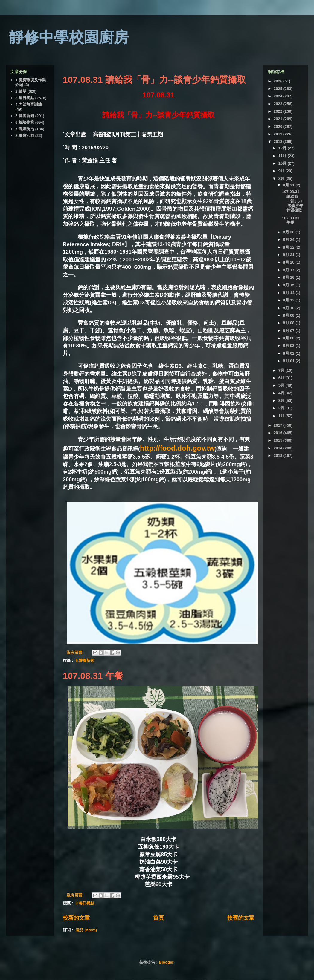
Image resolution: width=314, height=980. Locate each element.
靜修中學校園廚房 (69, 37)
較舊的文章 (241, 918)
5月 (282, 385)
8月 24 (289, 239)
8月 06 (289, 338)
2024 (279, 96)
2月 (282, 408)
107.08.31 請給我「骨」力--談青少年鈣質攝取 (154, 80)
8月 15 (289, 285)
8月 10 (289, 308)
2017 (279, 425)
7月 (282, 370)
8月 (282, 179)
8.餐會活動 (25, 135)
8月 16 (289, 277)
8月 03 (289, 346)
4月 (282, 393)
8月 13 (289, 300)
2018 (279, 141)
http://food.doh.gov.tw (177, 448)
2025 (279, 89)
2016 (279, 433)
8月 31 (289, 185)
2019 (279, 134)
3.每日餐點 (85, 903)
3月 (282, 401)
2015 (279, 440)
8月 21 (289, 255)
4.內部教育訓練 (29, 104)
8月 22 (289, 247)
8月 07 (289, 331)
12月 (283, 148)
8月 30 (289, 232)
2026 (279, 81)
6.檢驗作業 (25, 122)
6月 (282, 378)
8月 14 (289, 293)
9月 (282, 171)
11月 (283, 156)
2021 (279, 119)
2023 (279, 104)
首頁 (158, 918)
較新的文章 (76, 918)
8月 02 (289, 353)
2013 (279, 455)
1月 (282, 416)
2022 (279, 111)
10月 (283, 163)
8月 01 (289, 361)
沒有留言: (76, 652)
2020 (279, 127)
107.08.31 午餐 (93, 676)
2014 (279, 448)
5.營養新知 (85, 660)
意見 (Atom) (86, 930)
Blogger (166, 962)
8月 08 (289, 323)
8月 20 (289, 262)
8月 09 (289, 315)
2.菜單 (21, 91)
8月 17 (289, 270)
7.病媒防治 (25, 129)
